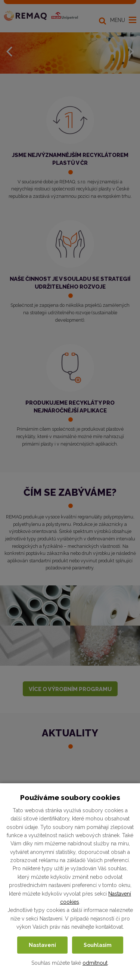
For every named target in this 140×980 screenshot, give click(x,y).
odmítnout (95, 963)
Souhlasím (98, 945)
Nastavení (42, 945)
